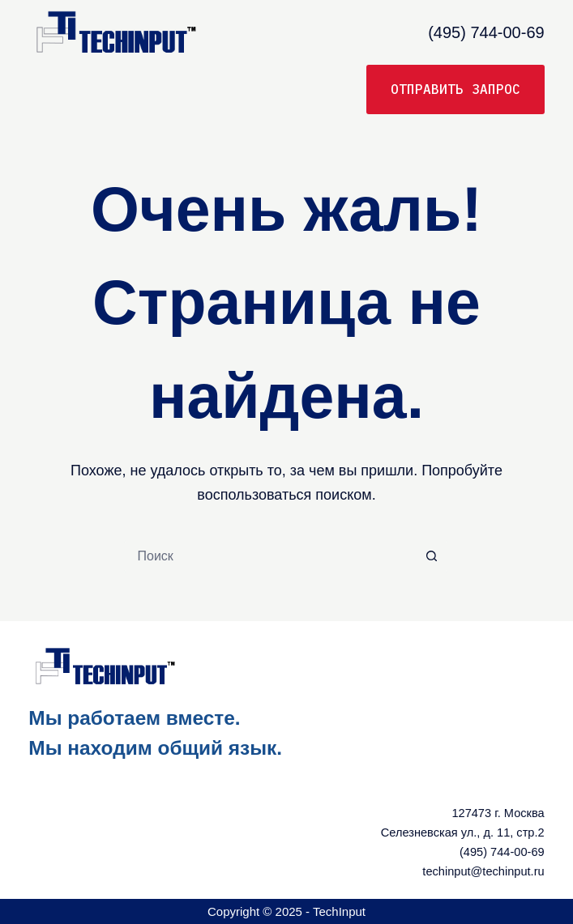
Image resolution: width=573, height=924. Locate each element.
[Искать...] (270, 556)
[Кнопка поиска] (432, 556)
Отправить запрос (455, 89)
